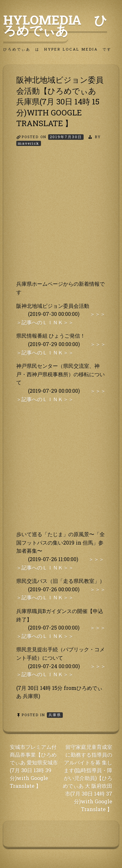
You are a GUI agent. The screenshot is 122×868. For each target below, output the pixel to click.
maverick (29, 143)
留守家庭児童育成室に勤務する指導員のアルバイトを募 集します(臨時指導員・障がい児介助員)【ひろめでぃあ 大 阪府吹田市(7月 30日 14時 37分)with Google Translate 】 (88, 778)
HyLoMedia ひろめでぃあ (55, 25)
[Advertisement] (61, 219)
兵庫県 (55, 715)
